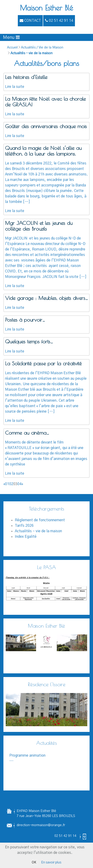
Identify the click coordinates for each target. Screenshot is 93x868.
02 (11, 484)
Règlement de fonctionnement (40, 520)
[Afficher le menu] (11, 37)
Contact (30, 20)
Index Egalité (26, 537)
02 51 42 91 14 (65, 836)
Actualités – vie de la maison (32, 53)
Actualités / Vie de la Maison (42, 48)
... (47, 758)
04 (19, 484)
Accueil (12, 48)
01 (7, 484)
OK (34, 863)
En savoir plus (51, 863)
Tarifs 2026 (24, 526)
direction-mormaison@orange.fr (41, 825)
